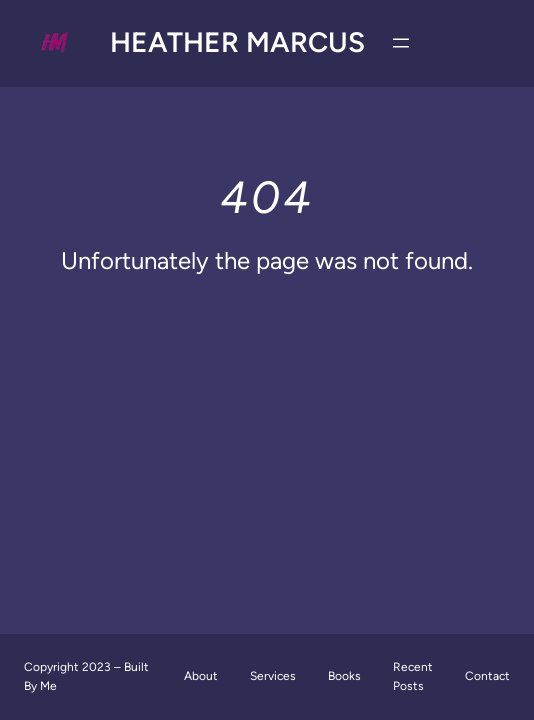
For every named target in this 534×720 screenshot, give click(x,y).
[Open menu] (401, 43)
